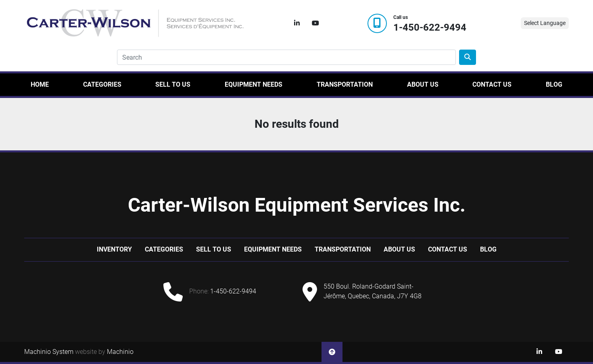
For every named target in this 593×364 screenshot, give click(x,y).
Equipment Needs (254, 84)
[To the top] (332, 352)
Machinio (120, 352)
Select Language (545, 23)
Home (40, 84)
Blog (554, 84)
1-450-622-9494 (430, 28)
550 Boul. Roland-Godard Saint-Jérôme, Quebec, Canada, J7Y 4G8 (373, 291)
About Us (423, 84)
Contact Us (492, 84)
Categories (102, 84)
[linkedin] (297, 23)
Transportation (345, 84)
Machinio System (49, 352)
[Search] (286, 57)
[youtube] (315, 23)
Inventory (114, 249)
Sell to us (173, 84)
